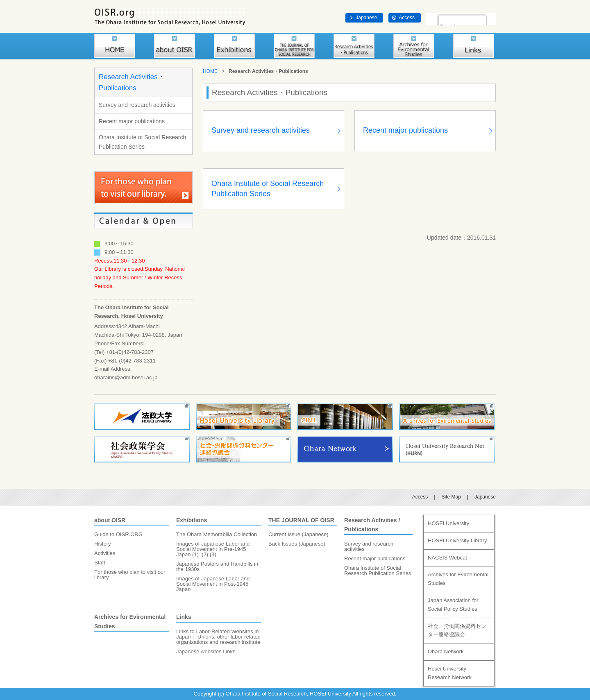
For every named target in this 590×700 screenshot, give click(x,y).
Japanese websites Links (206, 651)
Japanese (366, 18)
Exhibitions (192, 520)
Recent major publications (132, 121)
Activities (105, 553)
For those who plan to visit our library (130, 575)
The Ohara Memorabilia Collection (217, 534)
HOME (210, 71)
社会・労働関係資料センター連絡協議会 (457, 630)
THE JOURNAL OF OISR (301, 520)
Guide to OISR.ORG (118, 534)
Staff (100, 563)
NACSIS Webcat (447, 558)
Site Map (451, 497)
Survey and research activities (137, 105)
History (102, 544)
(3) (213, 554)
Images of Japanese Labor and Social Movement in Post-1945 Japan (213, 584)
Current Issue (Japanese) (298, 534)
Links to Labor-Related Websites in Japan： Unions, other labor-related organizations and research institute (218, 637)
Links (184, 617)
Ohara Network (446, 651)
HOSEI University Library (457, 540)
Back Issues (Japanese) (297, 544)
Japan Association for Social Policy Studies (453, 605)
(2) (205, 554)
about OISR (110, 520)
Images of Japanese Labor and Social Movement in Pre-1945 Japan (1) (213, 549)
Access (407, 18)
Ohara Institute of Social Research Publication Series (142, 142)
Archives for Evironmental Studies (458, 579)
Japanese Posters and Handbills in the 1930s (217, 566)
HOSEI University (448, 523)
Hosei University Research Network (450, 673)
